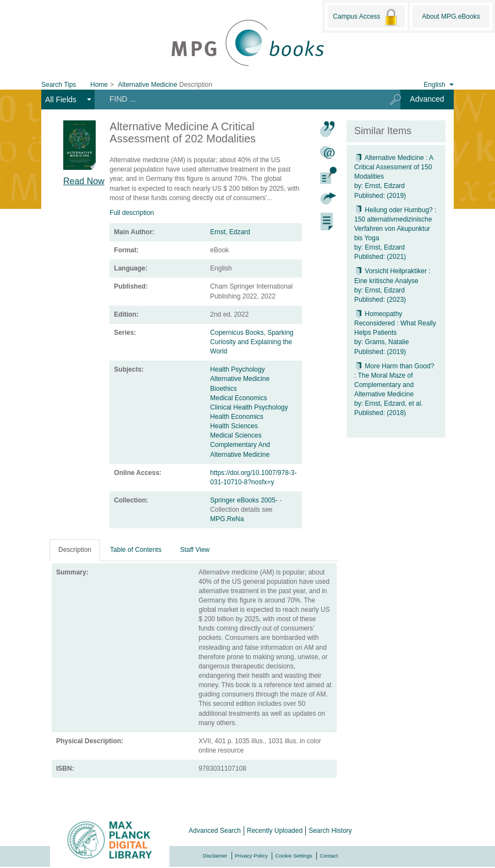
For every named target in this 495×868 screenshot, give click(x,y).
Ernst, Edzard (230, 232)
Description (75, 550)
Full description (132, 213)
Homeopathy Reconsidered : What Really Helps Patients (395, 323)
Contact (329, 856)
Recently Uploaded (275, 831)
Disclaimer (215, 856)
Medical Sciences (236, 435)
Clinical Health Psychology (249, 407)
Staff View (195, 550)
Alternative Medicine (240, 379)
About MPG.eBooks (451, 16)
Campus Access (366, 17)
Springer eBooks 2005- (245, 500)
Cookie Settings (293, 856)
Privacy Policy (251, 856)
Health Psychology (237, 369)
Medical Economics (238, 398)
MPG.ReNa (227, 519)
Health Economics (237, 417)
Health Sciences (234, 426)
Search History (330, 831)
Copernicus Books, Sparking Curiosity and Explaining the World (252, 342)
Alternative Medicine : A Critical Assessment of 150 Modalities (394, 167)
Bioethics (224, 389)
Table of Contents (136, 550)
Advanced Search (215, 831)
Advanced (427, 99)
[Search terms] (238, 99)
